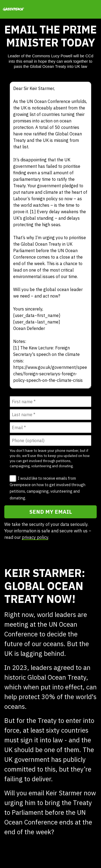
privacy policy (35, 537)
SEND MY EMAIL (51, 512)
